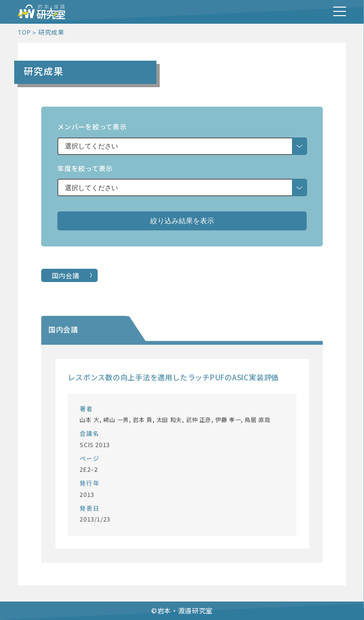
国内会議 (66, 275)
